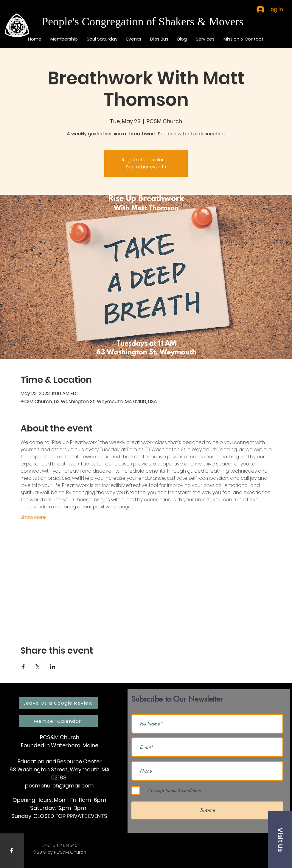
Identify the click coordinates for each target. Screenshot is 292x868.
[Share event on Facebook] (23, 667)
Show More (33, 517)
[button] (280, 840)
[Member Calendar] (58, 721)
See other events (146, 167)
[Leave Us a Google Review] (59, 703)
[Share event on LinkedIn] (53, 667)
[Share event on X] (38, 667)
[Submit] (207, 810)
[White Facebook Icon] (12, 851)
